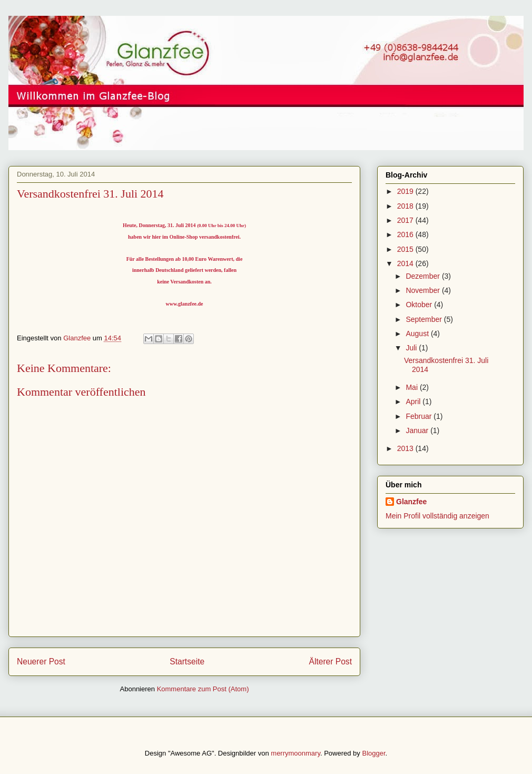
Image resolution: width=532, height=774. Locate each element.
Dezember (423, 276)
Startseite (187, 662)
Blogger (373, 753)
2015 (406, 249)
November (423, 290)
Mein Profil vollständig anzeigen (437, 516)
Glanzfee (411, 502)
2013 (406, 448)
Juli (412, 348)
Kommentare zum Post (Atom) (203, 689)
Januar (418, 430)
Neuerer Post (41, 662)
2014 (406, 263)
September (425, 319)
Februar (420, 416)
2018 (406, 206)
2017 (406, 220)
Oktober (420, 305)
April (414, 401)
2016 (406, 234)
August (418, 334)
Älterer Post (331, 662)
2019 (406, 191)
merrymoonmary (295, 753)
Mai (412, 387)
